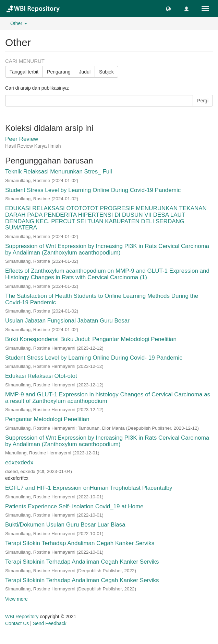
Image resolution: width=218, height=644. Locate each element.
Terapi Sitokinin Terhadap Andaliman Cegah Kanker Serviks (82, 562)
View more (16, 599)
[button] (168, 9)
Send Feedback (50, 623)
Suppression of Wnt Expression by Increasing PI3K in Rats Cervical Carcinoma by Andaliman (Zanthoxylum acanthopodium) (107, 249)
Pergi (203, 101)
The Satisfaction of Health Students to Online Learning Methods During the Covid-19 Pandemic (102, 299)
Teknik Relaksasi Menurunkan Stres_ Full (59, 172)
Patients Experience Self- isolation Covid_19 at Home (74, 506)
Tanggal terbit (24, 72)
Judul (85, 72)
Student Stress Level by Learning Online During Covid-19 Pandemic (93, 190)
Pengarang (59, 72)
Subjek (106, 72)
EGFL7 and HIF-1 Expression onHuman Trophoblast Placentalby (89, 488)
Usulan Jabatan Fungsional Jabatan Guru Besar (67, 321)
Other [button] (19, 23)
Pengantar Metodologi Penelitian (47, 419)
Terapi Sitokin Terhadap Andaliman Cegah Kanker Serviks (80, 543)
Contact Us (17, 623)
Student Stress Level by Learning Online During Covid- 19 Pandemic (94, 358)
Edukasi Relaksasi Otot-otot (41, 376)
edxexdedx (19, 462)
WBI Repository (22, 617)
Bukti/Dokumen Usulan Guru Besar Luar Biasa (65, 525)
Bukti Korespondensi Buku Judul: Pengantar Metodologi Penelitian (91, 339)
